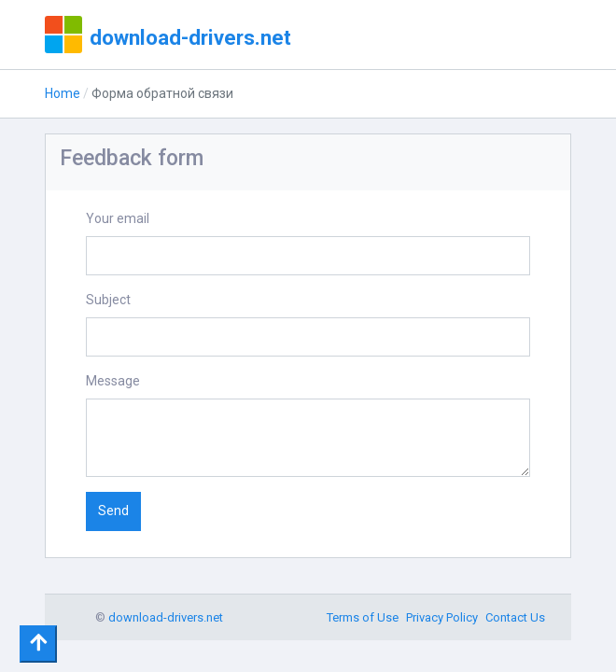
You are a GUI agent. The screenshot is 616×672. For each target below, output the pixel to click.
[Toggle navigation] (38, 644)
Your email (118, 218)
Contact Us (515, 617)
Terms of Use (363, 617)
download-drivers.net (190, 37)
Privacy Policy (442, 617)
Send (113, 511)
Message (113, 381)
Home (63, 93)
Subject (108, 300)
